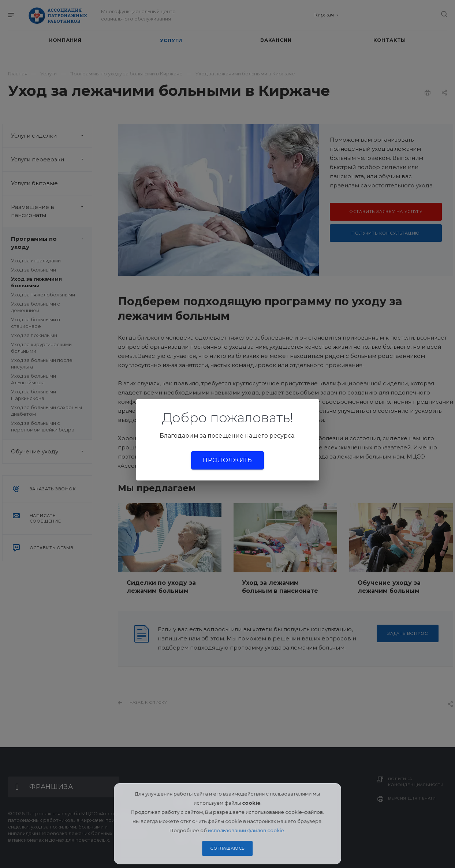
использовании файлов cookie (246, 830)
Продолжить (227, 460)
